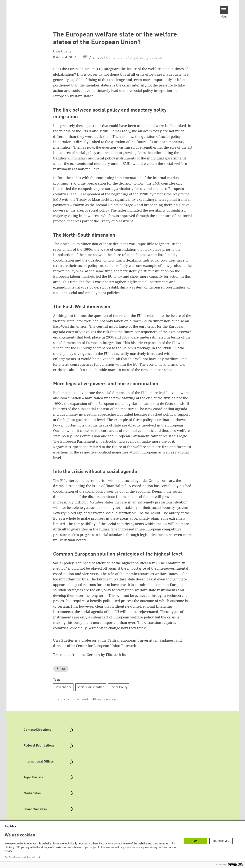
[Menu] (224, 10)
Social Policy (119, 687)
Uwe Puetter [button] (63, 52)
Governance (63, 687)
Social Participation (91, 687)
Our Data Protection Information (21, 857)
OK (196, 841)
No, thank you (221, 841)
